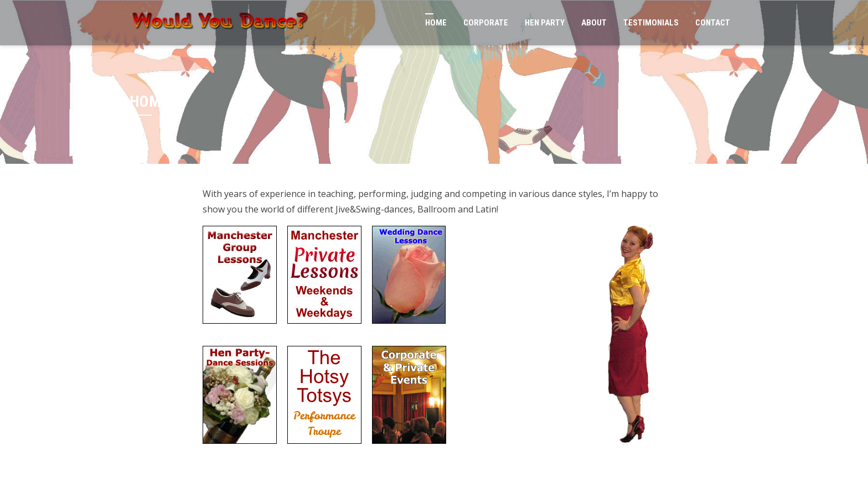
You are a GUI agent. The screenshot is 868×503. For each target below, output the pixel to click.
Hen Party (545, 23)
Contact (713, 23)
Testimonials (651, 23)
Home (436, 23)
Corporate (486, 23)
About (594, 23)
